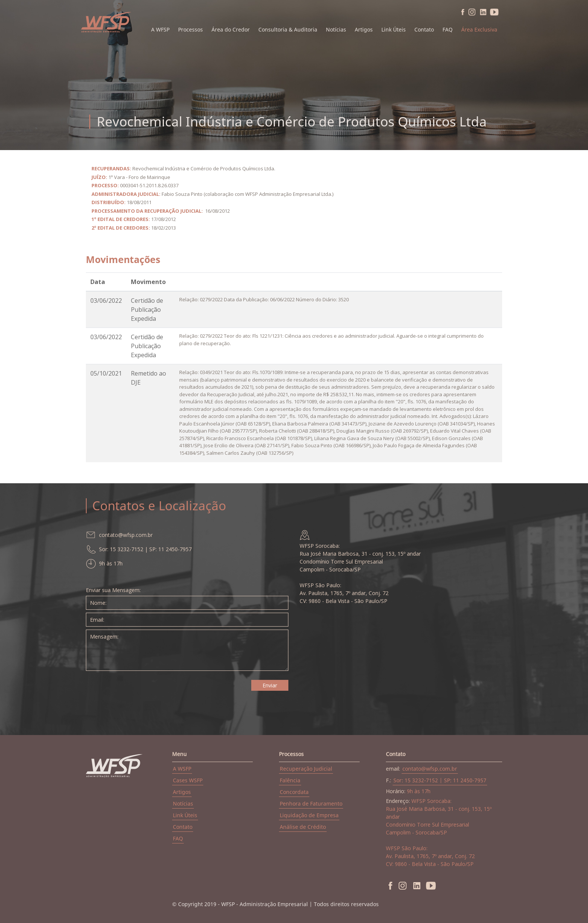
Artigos (364, 29)
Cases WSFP (188, 780)
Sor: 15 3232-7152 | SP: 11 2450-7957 (440, 780)
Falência (290, 780)
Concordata (294, 792)
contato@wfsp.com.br (430, 769)
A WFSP (160, 29)
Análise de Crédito (303, 827)
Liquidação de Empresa (309, 815)
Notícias (336, 29)
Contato (424, 29)
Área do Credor (231, 29)
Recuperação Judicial (306, 769)
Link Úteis (394, 29)
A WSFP (182, 769)
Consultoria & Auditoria (288, 29)
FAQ (448, 29)
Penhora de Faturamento (311, 803)
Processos (190, 29)
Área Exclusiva (479, 29)
